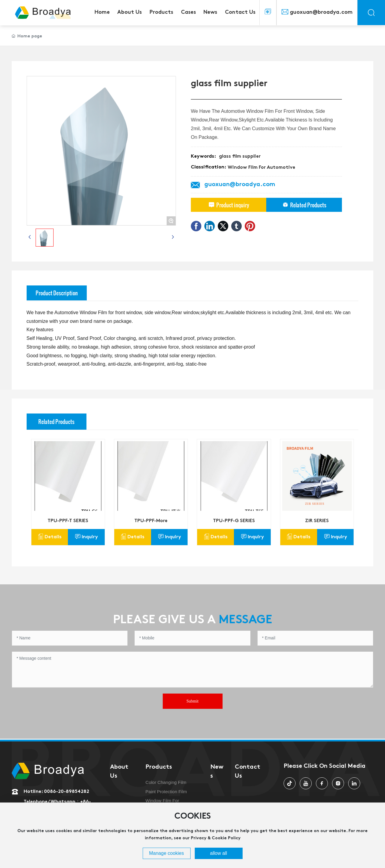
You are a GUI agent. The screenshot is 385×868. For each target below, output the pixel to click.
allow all (219, 853)
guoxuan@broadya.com (321, 12)
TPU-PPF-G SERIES (234, 521)
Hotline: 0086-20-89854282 (56, 792)
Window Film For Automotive (261, 168)
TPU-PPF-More (151, 521)
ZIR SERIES (317, 521)
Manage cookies (166, 853)
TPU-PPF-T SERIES (68, 521)
